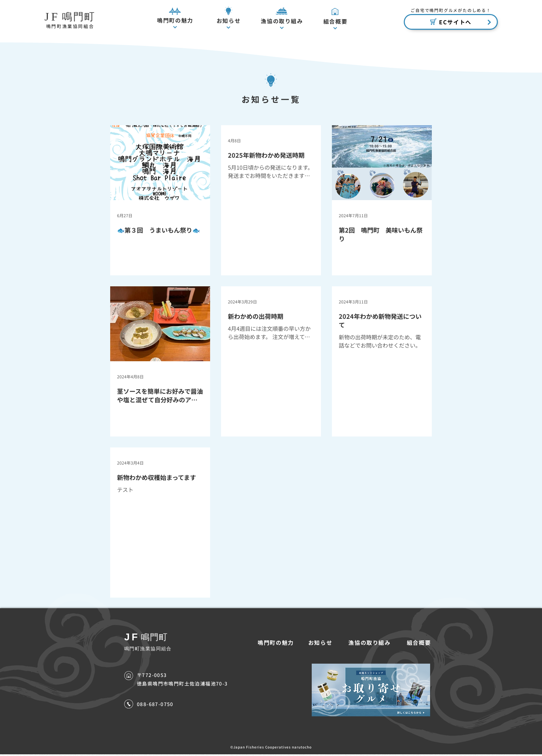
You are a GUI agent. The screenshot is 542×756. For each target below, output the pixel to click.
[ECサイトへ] (451, 22)
